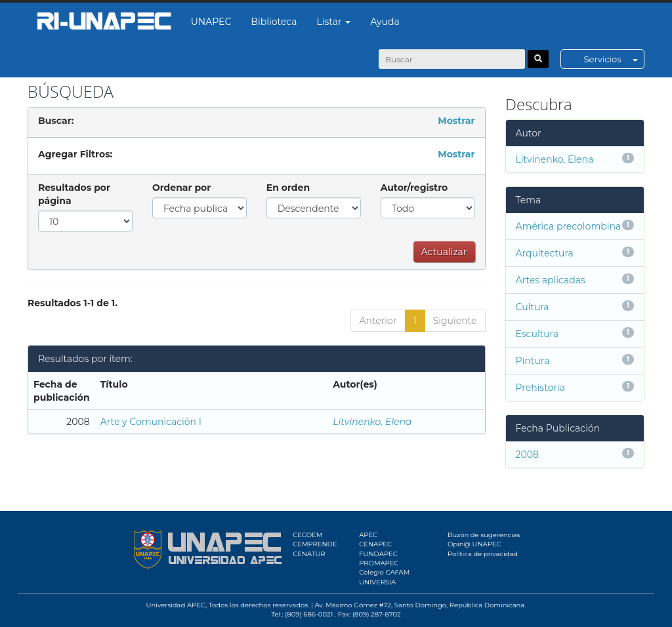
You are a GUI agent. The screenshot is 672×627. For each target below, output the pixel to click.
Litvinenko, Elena (372, 422)
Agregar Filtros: (75, 154)
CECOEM (307, 535)
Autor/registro (414, 188)
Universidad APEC (176, 605)
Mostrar (456, 121)
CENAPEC (375, 544)
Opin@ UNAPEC (474, 544)
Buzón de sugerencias (484, 535)
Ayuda (385, 22)
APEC (368, 535)
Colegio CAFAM (384, 572)
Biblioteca (274, 22)
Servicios (614, 59)
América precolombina (569, 226)
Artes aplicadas (551, 280)
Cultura (533, 307)
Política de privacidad (483, 554)
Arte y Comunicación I (151, 422)
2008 (527, 455)
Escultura (537, 334)
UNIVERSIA (377, 582)
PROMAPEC (379, 563)
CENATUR (309, 554)
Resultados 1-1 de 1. (73, 303)
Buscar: (56, 121)
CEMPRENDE (315, 544)
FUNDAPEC (378, 554)
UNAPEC (211, 22)
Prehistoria (540, 388)
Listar (334, 22)
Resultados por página (74, 194)
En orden (288, 188)
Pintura (533, 361)
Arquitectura (545, 253)
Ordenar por (181, 188)
